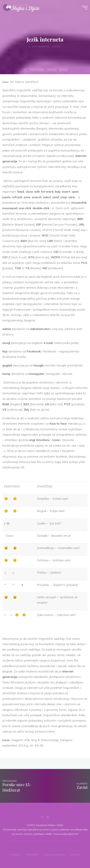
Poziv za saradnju (54, 854)
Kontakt (75, 854)
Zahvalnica (32, 854)
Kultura (44, 33)
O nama (15, 854)
